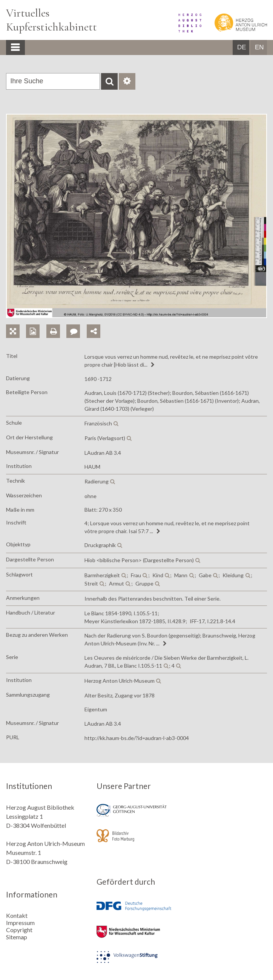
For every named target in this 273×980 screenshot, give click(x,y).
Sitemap (17, 937)
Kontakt (17, 915)
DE (242, 47)
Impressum (20, 923)
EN (259, 47)
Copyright (19, 930)
